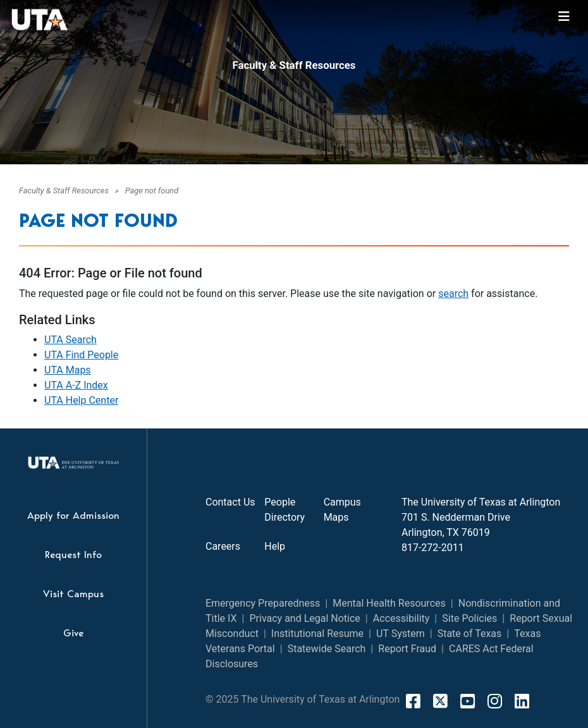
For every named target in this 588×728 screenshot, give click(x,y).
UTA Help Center (81, 400)
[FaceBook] (413, 701)
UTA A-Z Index (76, 385)
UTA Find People (81, 355)
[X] (440, 701)
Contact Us (230, 502)
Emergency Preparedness (263, 603)
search (453, 294)
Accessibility (401, 618)
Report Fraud (407, 649)
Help (275, 546)
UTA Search (70, 340)
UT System (401, 634)
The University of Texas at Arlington (481, 502)
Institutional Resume (317, 634)
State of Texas (470, 634)
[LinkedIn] (522, 701)
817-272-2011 (433, 548)
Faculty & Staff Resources (294, 65)
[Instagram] (495, 701)
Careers (223, 546)
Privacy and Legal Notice (304, 618)
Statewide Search (327, 649)
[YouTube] (468, 701)
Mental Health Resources (389, 603)
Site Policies (469, 618)
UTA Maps (68, 370)
